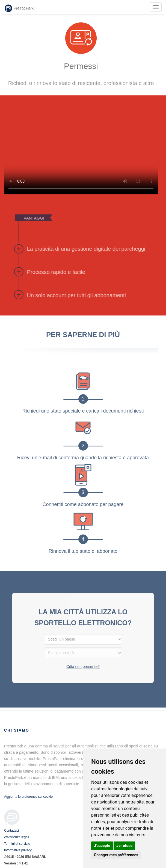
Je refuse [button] (124, 846)
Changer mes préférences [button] (116, 855)
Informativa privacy (18, 850)
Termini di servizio (17, 844)
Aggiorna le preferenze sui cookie (28, 797)
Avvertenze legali (17, 837)
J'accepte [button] (102, 846)
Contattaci (11, 831)
